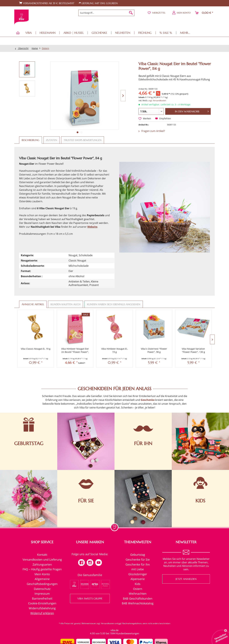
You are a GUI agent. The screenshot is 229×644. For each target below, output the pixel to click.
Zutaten (52, 140)
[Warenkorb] (204, 13)
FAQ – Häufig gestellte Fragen (42, 569)
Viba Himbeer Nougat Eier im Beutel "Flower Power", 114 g (75, 350)
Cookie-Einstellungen (42, 603)
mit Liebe (138, 569)
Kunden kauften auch (66, 304)
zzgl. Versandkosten (157, 100)
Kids (138, 584)
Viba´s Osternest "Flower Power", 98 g (154, 350)
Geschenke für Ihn (138, 564)
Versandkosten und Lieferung (42, 560)
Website (92, 227)
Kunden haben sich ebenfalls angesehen (114, 304)
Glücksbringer (138, 574)
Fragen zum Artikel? (152, 131)
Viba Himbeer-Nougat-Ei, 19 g (114, 350)
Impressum (42, 594)
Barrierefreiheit (42, 598)
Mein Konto (42, 574)
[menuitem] (106, 13)
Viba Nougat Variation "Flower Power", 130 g (193, 350)
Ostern (138, 589)
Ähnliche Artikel (33, 304)
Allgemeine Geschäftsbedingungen (42, 581)
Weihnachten (138, 594)
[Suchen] (131, 13)
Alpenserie (138, 579)
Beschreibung (31, 140)
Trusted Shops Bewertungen (83, 140)
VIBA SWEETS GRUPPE (90, 598)
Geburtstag (138, 555)
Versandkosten (108, 623)
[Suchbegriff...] (106, 13)
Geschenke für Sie (138, 560)
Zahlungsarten (42, 564)
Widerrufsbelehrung (42, 608)
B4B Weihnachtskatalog (138, 603)
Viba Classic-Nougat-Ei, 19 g (36, 349)
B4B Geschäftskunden (138, 598)
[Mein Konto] (182, 13)
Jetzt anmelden (186, 579)
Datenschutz (42, 589)
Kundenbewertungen (128, 633)
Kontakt (42, 555)
